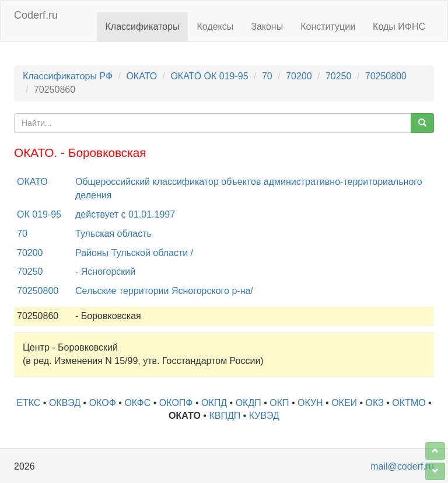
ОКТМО (409, 403)
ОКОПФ (176, 403)
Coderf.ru (36, 15)
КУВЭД (264, 416)
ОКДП (249, 403)
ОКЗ (375, 403)
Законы (267, 27)
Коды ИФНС (399, 27)
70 (267, 76)
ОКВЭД (65, 403)
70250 (339, 76)
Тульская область (113, 234)
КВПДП (225, 416)
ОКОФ (103, 403)
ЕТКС (28, 403)
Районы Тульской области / (134, 253)
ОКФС (137, 403)
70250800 (386, 76)
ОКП (279, 403)
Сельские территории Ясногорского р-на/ (164, 291)
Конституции (328, 27)
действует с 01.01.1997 (125, 214)
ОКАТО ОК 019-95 (209, 76)
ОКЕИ (344, 403)
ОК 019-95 (39, 214)
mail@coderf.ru (402, 466)
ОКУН (310, 403)
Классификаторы (143, 27)
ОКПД (214, 403)
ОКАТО (141, 76)
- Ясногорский (105, 272)
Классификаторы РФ (68, 76)
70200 (299, 76)
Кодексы (215, 27)
